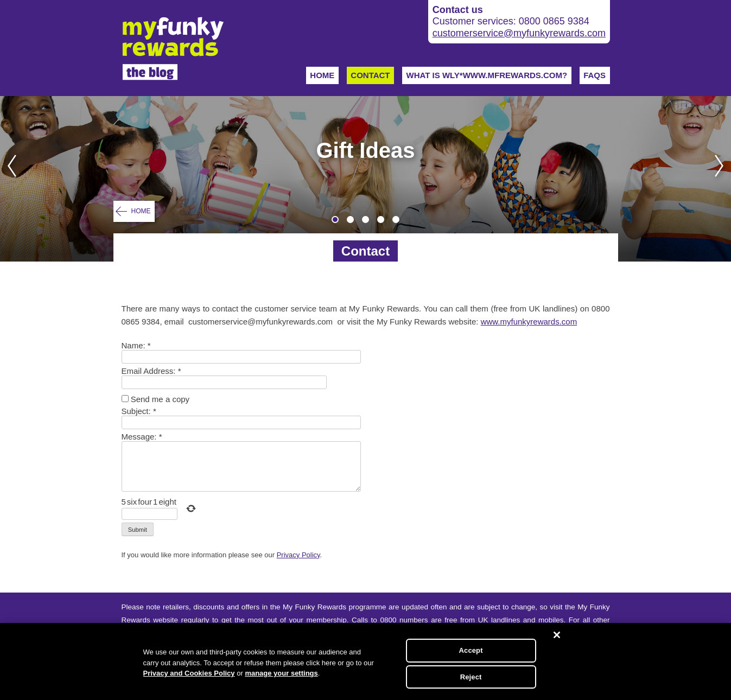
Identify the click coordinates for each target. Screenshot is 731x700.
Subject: (139, 411)
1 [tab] (335, 219)
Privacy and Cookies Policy (189, 673)
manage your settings (281, 673)
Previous (8, 179)
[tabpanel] (365, 179)
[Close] (557, 635)
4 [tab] (381, 219)
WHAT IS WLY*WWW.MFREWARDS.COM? (487, 75)
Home (322, 75)
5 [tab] (396, 219)
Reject (471, 677)
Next (723, 179)
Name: (136, 345)
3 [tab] (365, 219)
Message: (142, 437)
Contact (370, 75)
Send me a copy (160, 399)
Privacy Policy (298, 555)
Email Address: (151, 371)
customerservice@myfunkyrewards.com (519, 33)
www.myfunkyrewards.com (529, 322)
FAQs (595, 75)
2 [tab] (350, 219)
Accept (471, 650)
